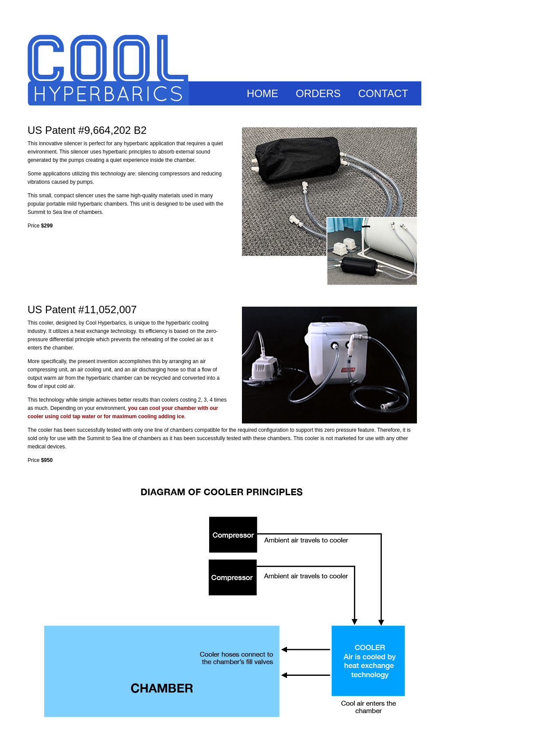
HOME (262, 93)
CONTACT (383, 93)
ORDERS (318, 93)
